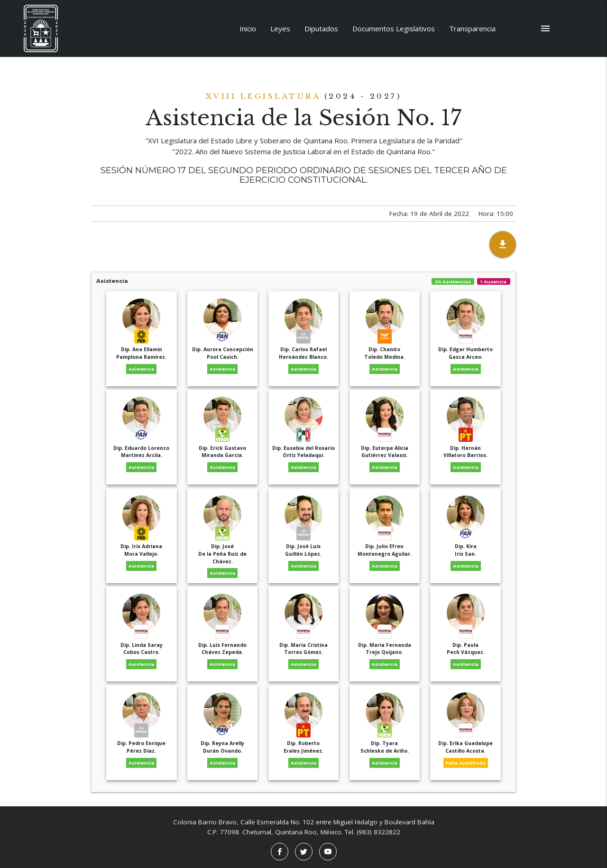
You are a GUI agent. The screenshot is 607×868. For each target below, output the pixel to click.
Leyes (280, 28)
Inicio (248, 28)
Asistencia (303, 281)
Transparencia (472, 28)
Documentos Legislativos (394, 28)
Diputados (321, 28)
